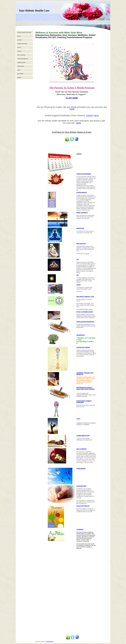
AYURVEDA (80, 529)
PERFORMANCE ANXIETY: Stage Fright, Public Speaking (85, 388)
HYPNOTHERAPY (82, 192)
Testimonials (21, 66)
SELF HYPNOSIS (82, 449)
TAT (78, 259)
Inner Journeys (21, 55)
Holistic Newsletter (22, 44)
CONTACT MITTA (93, 116)
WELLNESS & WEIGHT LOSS (85, 297)
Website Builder (50, 641)
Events (19, 47)
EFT (78, 275)
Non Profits (20, 74)
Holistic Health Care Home (24, 32)
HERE (72, 109)
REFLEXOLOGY (81, 244)
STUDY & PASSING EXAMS (85, 312)
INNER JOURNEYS (82, 213)
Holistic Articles (21, 62)
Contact (19, 40)
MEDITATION (80, 228)
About (19, 36)
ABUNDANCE (81, 335)
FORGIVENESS (81, 469)
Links (19, 70)
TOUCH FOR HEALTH (83, 506)
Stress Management (23, 59)
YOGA (78, 419)
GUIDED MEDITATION (83, 436)
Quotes (19, 78)
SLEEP (79, 285)
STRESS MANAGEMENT (84, 174)
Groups (19, 51)
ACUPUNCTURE (81, 486)
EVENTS (79, 154)
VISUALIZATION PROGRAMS (85, 322)
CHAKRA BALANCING (83, 347)
